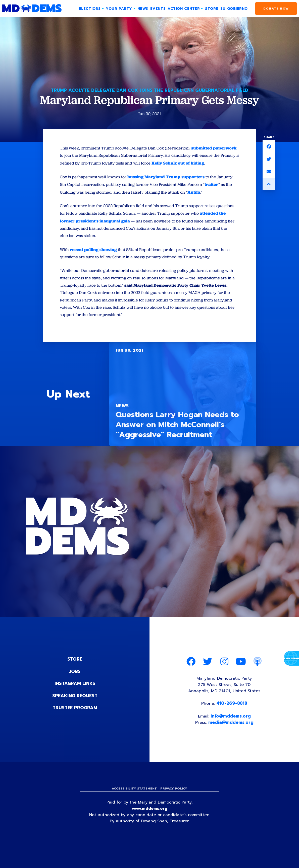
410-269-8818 (232, 714)
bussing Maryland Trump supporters (168, 185)
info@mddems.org (231, 727)
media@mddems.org (231, 733)
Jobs (75, 681)
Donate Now (276, 9)
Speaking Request (75, 705)
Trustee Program (75, 718)
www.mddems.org (149, 821)
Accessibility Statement (134, 800)
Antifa (197, 200)
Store (75, 669)
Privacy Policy (174, 800)
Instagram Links (75, 693)
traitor (216, 192)
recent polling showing (94, 258)
